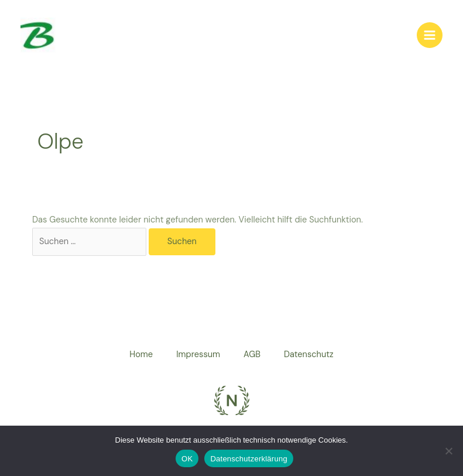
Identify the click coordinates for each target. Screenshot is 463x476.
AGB (252, 355)
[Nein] (448, 451)
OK (187, 459)
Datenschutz (309, 355)
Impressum (198, 355)
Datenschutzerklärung (248, 459)
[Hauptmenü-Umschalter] (430, 35)
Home (141, 355)
